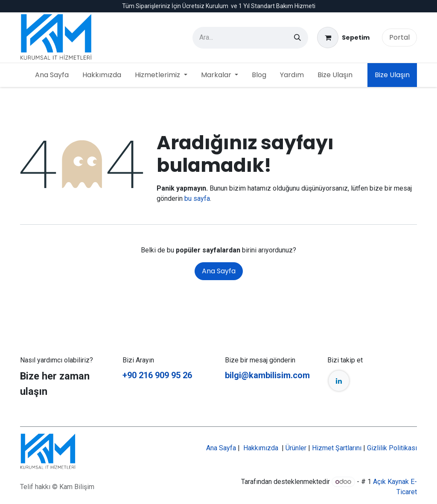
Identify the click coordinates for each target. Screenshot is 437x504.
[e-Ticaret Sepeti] (343, 38)
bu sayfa (197, 198)
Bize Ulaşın (392, 75)
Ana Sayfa (219, 271)
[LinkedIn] (339, 381)
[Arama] (297, 38)
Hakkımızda (261, 448)
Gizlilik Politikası (392, 448)
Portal (399, 37)
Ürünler (296, 448)
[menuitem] (52, 75)
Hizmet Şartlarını (337, 448)
